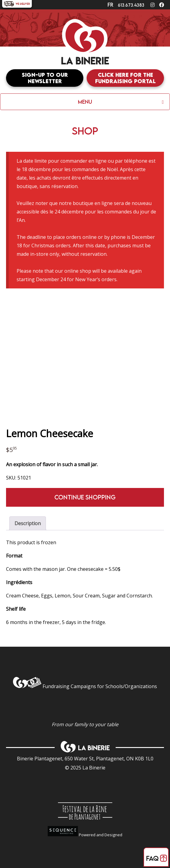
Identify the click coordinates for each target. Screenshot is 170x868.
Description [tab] (28, 523)
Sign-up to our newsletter (45, 78)
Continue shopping (85, 497)
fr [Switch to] (110, 5)
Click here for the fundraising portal (125, 78)
